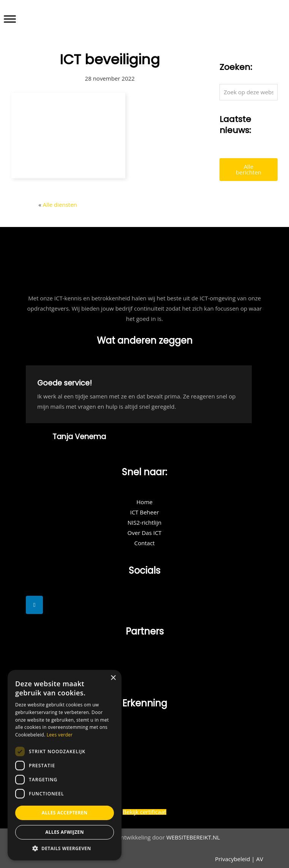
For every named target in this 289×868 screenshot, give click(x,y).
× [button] (113, 678)
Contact (145, 543)
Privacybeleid (232, 859)
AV (260, 859)
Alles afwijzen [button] (65, 832)
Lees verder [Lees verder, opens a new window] (60, 735)
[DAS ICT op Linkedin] (34, 605)
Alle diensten (60, 205)
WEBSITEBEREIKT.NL (193, 837)
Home (144, 502)
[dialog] (65, 765)
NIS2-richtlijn (144, 522)
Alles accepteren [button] (65, 813)
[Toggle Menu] (10, 19)
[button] (65, 849)
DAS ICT (157, 16)
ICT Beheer (144, 512)
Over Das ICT (145, 533)
